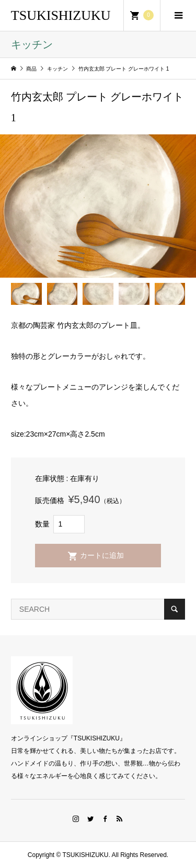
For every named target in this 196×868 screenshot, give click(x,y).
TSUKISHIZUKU (61, 15)
